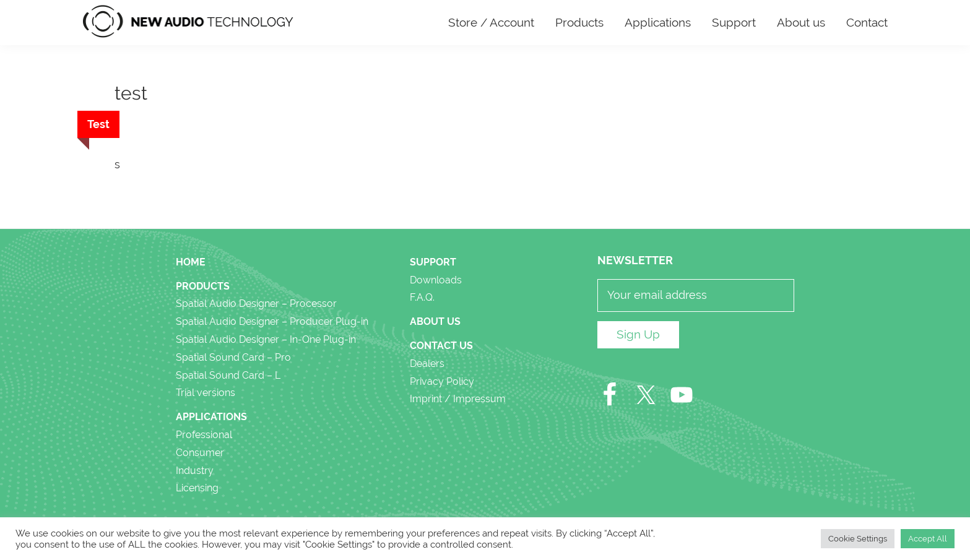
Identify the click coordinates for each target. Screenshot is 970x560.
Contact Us (441, 346)
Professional (204, 435)
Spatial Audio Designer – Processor (256, 304)
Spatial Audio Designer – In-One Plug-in (266, 339)
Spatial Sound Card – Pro (233, 357)
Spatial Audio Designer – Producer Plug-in (272, 321)
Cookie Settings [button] (858, 539)
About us (435, 321)
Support (433, 262)
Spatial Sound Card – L (228, 375)
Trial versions (206, 393)
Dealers (427, 364)
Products (203, 286)
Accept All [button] (928, 539)
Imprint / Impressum (458, 399)
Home (191, 262)
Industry (195, 471)
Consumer (200, 453)
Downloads (436, 280)
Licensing (197, 488)
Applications (211, 417)
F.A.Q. (422, 297)
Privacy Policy (442, 381)
